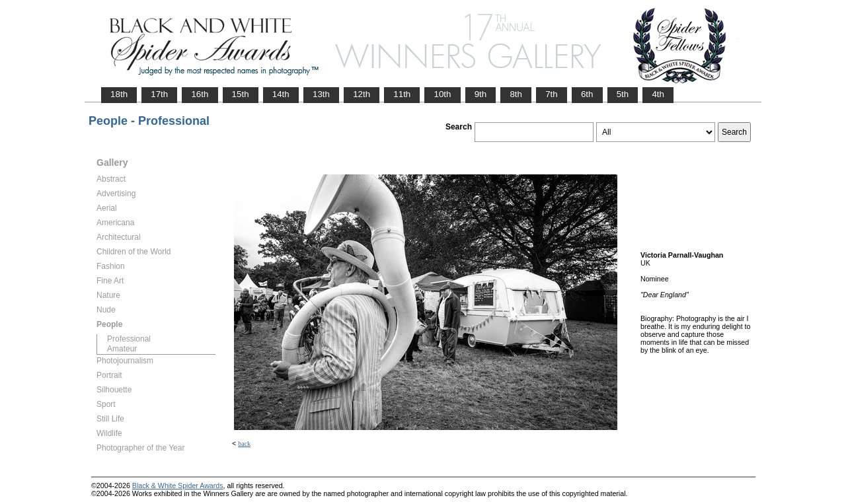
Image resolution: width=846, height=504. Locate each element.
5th (623, 94)
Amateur (122, 349)
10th (442, 94)
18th (119, 94)
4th (658, 94)
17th (159, 94)
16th (200, 94)
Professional (129, 339)
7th (552, 94)
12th (362, 94)
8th (516, 94)
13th (321, 94)
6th (587, 94)
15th (241, 94)
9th (481, 94)
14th (281, 94)
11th (402, 94)
